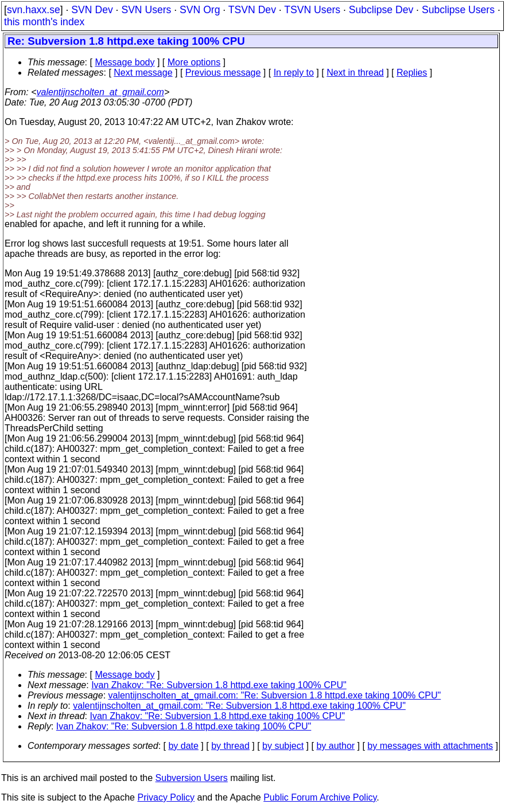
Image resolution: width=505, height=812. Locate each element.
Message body (125, 62)
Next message (143, 73)
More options (194, 62)
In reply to (294, 73)
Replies (412, 73)
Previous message (223, 73)
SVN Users (146, 10)
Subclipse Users (458, 10)
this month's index (44, 22)
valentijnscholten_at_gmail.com (100, 92)
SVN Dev (92, 10)
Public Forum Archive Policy (320, 797)
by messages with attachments (430, 746)
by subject (283, 746)
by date (183, 746)
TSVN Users (312, 10)
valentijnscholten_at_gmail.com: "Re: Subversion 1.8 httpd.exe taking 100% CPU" (275, 695)
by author (335, 746)
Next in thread (355, 73)
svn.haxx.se (34, 10)
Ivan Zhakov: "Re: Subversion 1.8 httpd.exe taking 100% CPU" (219, 685)
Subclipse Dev (381, 10)
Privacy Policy (166, 797)
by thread (230, 746)
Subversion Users (192, 778)
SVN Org (200, 10)
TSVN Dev (252, 10)
